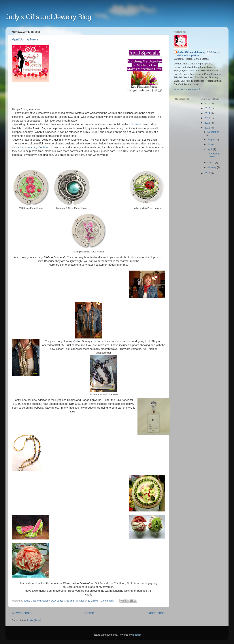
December (213, 132)
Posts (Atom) (34, 620)
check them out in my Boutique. (31, 147)
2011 (207, 128)
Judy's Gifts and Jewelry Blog (48, 17)
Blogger (137, 635)
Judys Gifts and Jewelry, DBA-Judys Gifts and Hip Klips (199, 54)
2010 (207, 173)
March (211, 162)
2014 (207, 113)
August (212, 140)
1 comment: (108, 601)
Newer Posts (22, 613)
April (210, 149)
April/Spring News (25, 39)
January (212, 167)
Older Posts (156, 613)
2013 (207, 118)
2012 (207, 123)
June (211, 144)
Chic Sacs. (135, 124)
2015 (207, 108)
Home (89, 613)
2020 (207, 104)
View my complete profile (187, 89)
